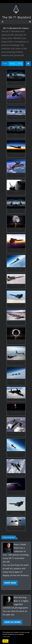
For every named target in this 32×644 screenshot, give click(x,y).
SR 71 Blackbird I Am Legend (16, 376)
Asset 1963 (16, 78)
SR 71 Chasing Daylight (16, 487)
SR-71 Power (16, 205)
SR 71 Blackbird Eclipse (16, 336)
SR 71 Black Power (16, 299)
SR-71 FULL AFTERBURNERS (16, 506)
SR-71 (16, 130)
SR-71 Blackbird (16, 169)
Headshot (16, 187)
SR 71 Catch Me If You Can (16, 448)
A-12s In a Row (16, 318)
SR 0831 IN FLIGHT (16, 468)
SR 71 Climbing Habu (16, 524)
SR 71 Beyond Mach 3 (16, 96)
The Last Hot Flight (16, 113)
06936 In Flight (16, 281)
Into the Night (16, 244)
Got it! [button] (5, 641)
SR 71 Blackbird (16, 409)
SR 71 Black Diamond (16, 149)
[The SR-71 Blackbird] (16, 7)
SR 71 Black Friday (16, 224)
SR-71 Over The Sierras (16, 427)
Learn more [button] (6, 637)
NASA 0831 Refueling (16, 356)
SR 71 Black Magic (16, 264)
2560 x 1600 (16, 394)
